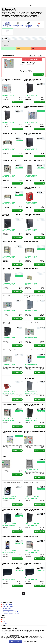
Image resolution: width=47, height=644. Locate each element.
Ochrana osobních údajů (8, 610)
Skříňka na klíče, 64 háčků (35, 548)
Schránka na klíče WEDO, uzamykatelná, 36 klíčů (12, 467)
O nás (4, 620)
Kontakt (24, 5)
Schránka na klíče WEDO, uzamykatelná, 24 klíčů (35, 441)
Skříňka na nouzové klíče (12, 389)
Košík (34, 5)
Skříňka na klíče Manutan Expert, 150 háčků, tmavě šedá (12, 334)
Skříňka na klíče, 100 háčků (12, 253)
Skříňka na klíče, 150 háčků (12, 416)
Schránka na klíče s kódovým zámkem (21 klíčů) (12, 91)
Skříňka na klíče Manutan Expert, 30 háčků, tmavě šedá (35, 91)
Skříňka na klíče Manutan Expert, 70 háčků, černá (35, 145)
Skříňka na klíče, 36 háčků (12, 307)
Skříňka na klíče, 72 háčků (35, 494)
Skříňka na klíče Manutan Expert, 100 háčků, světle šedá (35, 389)
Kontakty (5, 623)
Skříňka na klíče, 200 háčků (12, 172)
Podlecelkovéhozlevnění (18, 49)
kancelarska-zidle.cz (23, 2)
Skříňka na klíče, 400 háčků (12, 199)
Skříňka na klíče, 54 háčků (35, 467)
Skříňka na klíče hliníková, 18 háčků (12, 494)
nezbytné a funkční (15, 635)
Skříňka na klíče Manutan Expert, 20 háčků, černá (12, 226)
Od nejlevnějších (6, 42)
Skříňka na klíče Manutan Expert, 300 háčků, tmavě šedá (35, 416)
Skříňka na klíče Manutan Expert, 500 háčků (12, 521)
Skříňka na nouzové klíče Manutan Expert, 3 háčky (35, 199)
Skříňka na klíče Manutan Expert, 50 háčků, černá (35, 226)
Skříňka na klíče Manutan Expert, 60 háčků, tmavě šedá (12, 118)
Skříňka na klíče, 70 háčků (35, 334)
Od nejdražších (5, 45)
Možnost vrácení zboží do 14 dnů (11, 614)
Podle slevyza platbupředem (33, 49)
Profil (15, 5)
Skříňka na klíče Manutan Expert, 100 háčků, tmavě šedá (35, 521)
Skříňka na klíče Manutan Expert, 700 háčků (35, 575)
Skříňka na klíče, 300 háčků (35, 253)
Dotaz (4, 621)
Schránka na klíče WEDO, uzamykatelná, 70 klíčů (23, 67)
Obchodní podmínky (7, 604)
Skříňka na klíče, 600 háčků (12, 145)
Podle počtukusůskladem (4, 49)
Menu (43, 5)
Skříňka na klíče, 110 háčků (12, 362)
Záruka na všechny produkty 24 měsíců (12, 612)
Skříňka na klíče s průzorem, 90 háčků (35, 172)
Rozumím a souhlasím (15, 641)
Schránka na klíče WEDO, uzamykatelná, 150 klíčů (35, 118)
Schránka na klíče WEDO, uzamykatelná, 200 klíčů (12, 441)
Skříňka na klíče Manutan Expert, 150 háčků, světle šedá (35, 307)
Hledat (5, 5)
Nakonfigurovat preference (31, 641)
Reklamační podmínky (8, 606)
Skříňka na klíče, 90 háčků (35, 280)
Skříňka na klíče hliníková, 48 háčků (35, 362)
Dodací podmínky (7, 608)
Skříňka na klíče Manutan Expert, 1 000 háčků (12, 575)
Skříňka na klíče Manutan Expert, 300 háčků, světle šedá (12, 280)
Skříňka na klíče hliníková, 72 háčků (12, 548)
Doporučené (5, 39)
